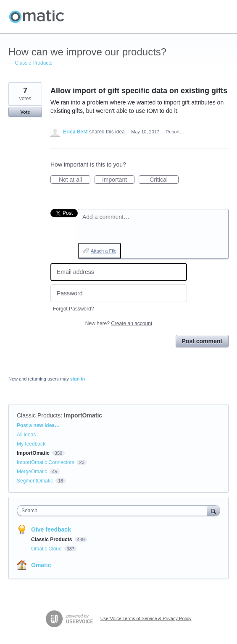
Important (118, 180)
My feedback (31, 444)
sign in (78, 379)
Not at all (75, 180)
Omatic (41, 565)
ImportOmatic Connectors (46, 462)
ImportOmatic (83, 415)
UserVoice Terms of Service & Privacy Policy (146, 618)
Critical (164, 180)
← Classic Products (30, 63)
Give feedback (51, 529)
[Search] (213, 510)
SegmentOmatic (35, 481)
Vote (25, 112)
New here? (119, 323)
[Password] (119, 293)
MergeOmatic (32, 472)
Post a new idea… (38, 425)
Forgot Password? (73, 309)
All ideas (26, 435)
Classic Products (39, 415)
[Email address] (119, 272)
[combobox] (114, 511)
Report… (175, 132)
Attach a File (104, 251)
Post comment (202, 341)
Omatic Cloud (47, 549)
